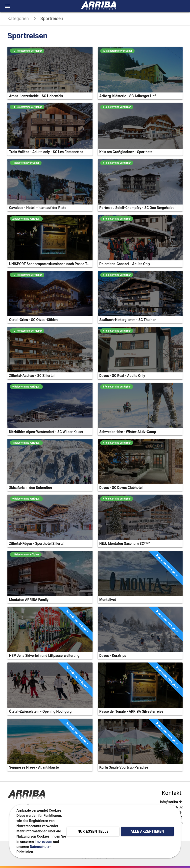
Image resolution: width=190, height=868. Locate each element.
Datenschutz (40, 847)
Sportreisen (52, 18)
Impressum (43, 842)
